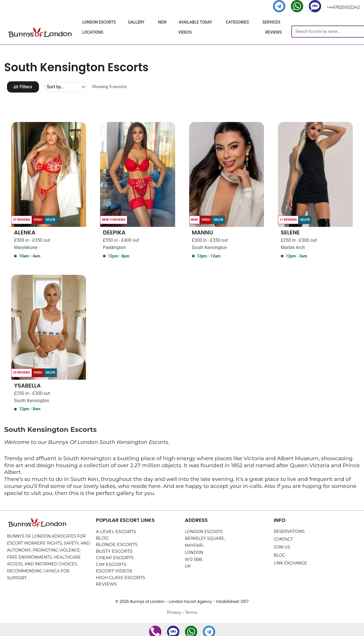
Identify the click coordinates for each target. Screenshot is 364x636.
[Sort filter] (68, 87)
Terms (191, 615)
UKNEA (51, 572)
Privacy (174, 615)
